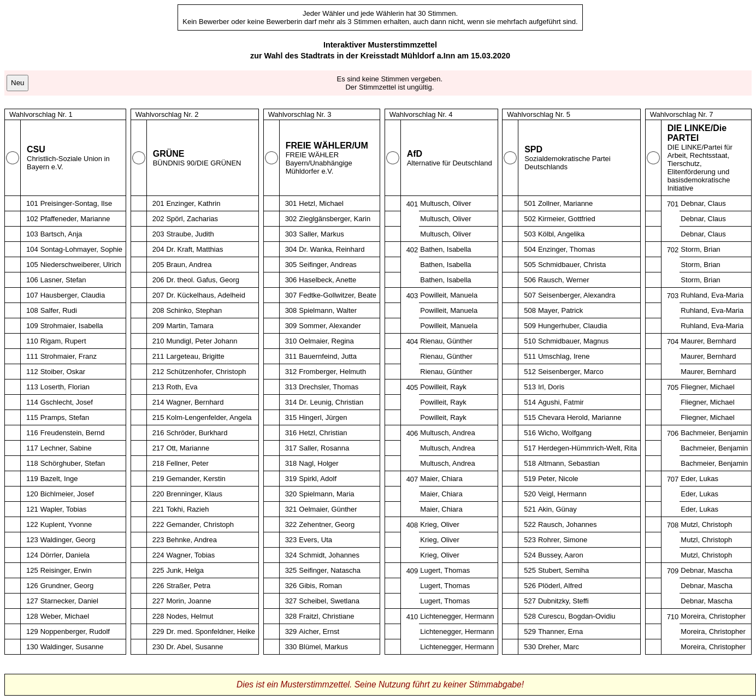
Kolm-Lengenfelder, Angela (209, 417)
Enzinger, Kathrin (193, 203)
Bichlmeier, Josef (67, 494)
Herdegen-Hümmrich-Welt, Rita (587, 448)
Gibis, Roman (320, 586)
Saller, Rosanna (324, 448)
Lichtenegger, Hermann (457, 616)
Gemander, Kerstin (196, 479)
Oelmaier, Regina (326, 341)
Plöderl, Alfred (560, 586)
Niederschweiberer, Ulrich (81, 265)
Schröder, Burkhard (197, 433)
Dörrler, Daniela (65, 555)
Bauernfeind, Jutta (328, 356)
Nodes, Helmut (190, 616)
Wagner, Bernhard (195, 402)
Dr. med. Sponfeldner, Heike (211, 631)
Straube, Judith (190, 234)
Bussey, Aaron (561, 555)
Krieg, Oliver (440, 524)
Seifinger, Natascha (330, 570)
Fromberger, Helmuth (332, 372)
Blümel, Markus (323, 647)
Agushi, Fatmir (561, 402)
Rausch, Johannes (568, 524)
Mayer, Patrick (560, 310)
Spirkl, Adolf (318, 479)
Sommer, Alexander (330, 326)
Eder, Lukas (699, 479)
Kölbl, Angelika (561, 234)
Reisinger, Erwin (66, 570)
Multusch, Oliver (445, 203)
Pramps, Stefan (65, 417)
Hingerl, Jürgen (323, 417)
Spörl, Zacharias (192, 219)
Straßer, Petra (188, 586)
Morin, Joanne (188, 601)
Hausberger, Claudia (73, 295)
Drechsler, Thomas (329, 387)
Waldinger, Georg (68, 540)
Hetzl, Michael (321, 203)
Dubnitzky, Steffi (563, 601)
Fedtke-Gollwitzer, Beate (338, 295)
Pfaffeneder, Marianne (75, 219)
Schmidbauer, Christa (572, 265)
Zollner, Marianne (565, 203)
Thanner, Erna (560, 631)
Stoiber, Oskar (63, 372)
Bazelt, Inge (59, 479)
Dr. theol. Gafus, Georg (203, 280)
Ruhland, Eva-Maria (712, 295)
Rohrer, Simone (563, 540)
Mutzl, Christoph (706, 524)
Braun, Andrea (189, 265)
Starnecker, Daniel (69, 601)
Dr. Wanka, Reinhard (332, 249)
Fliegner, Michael (707, 387)
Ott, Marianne (188, 448)
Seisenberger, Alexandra (577, 295)
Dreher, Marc (559, 647)
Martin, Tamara (190, 326)
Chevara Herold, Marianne (580, 417)
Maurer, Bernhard (708, 341)
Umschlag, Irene (564, 356)
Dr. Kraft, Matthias (194, 249)
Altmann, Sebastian (569, 463)
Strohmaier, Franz (69, 356)
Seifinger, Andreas (328, 265)
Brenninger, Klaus (194, 494)
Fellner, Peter (187, 463)
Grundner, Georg (67, 586)
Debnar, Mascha (707, 570)
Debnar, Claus (703, 203)
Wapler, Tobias (64, 509)
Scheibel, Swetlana (329, 601)
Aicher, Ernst (319, 631)
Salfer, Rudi (59, 310)
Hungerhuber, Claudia (572, 326)
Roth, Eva (182, 387)
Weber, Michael (65, 616)
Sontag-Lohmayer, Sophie (81, 249)
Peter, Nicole (558, 479)
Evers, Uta (315, 540)
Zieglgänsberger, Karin (335, 219)
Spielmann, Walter (328, 310)
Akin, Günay (557, 509)
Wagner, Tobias (190, 555)
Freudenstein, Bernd (73, 433)
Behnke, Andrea (191, 540)
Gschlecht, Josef (67, 402)
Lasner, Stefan (63, 280)
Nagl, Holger (318, 463)
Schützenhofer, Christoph (206, 372)
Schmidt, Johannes (329, 555)
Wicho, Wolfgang (565, 433)
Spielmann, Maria (326, 494)
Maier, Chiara (441, 479)
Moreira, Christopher (713, 616)
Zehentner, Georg (327, 524)
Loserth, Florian (65, 387)
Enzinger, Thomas (567, 249)
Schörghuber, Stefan (73, 463)
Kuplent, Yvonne (66, 524)
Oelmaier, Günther (328, 509)
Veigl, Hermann (562, 494)
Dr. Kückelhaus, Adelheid (206, 295)
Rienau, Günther (446, 341)
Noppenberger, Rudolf (75, 631)
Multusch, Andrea (447, 433)
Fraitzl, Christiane (326, 616)
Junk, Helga (185, 570)
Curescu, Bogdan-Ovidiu (577, 616)
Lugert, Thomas (445, 570)
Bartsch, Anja (61, 234)
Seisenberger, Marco (571, 372)
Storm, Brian (700, 249)
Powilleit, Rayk (443, 387)
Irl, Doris (551, 387)
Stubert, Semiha (563, 570)
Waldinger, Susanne (72, 647)
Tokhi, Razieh (187, 509)
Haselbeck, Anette (327, 280)
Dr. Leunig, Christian (331, 402)
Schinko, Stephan (194, 310)
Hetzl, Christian (323, 433)
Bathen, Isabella (445, 249)
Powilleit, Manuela (449, 295)
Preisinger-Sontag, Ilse (76, 203)
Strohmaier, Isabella (72, 326)
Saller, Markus (321, 234)
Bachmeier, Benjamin (714, 433)
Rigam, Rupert (63, 341)
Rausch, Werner (564, 280)
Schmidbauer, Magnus (573, 341)
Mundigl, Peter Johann (202, 341)
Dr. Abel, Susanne (194, 647)
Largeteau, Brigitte (195, 356)
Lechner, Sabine (66, 448)
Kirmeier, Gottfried (567, 219)
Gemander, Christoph (200, 524)
